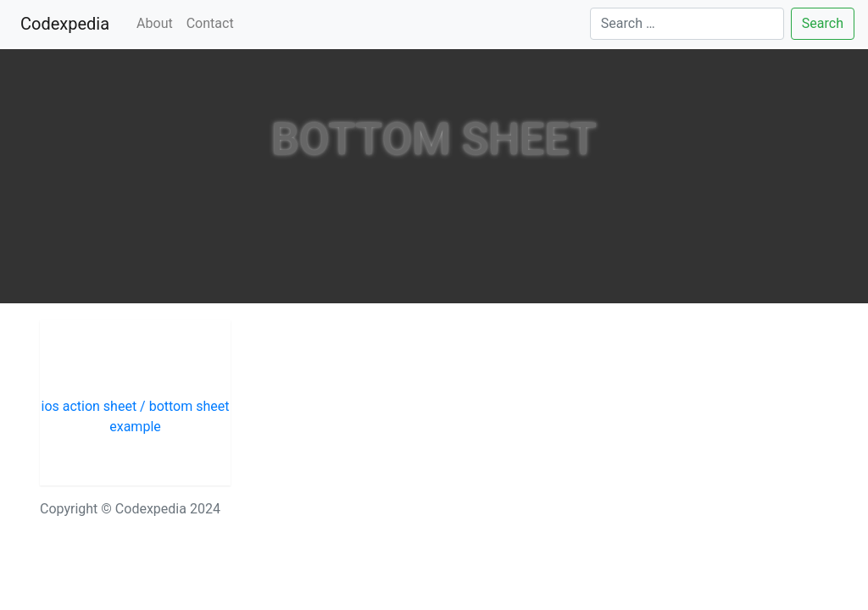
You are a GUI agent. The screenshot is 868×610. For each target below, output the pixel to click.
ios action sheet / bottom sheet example (135, 416)
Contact (210, 23)
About (155, 23)
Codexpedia (68, 22)
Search (823, 23)
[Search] (687, 24)
